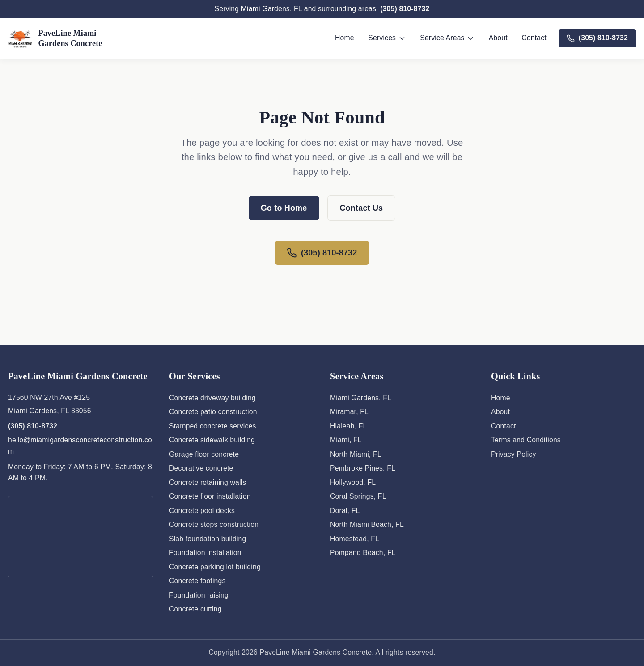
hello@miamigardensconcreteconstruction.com (80, 446)
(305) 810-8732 (405, 9)
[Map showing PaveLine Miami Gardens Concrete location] (80, 537)
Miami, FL (346, 440)
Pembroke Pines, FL (363, 468)
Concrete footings (197, 581)
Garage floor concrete (204, 454)
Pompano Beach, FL (363, 553)
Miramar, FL (349, 412)
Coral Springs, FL (358, 496)
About (498, 38)
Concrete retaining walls (208, 482)
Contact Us (362, 208)
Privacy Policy (514, 454)
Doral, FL (345, 511)
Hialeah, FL (349, 426)
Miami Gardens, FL (361, 398)
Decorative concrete (201, 468)
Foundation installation (205, 553)
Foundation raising (199, 595)
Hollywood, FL (353, 482)
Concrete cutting (195, 609)
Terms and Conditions (526, 440)
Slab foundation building (208, 539)
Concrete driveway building (212, 398)
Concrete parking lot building (215, 567)
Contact (534, 38)
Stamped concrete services (212, 426)
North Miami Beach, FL (367, 524)
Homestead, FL (355, 539)
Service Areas (447, 38)
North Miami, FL (356, 454)
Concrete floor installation (210, 496)
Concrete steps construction (214, 524)
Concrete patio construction (213, 412)
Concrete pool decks (202, 511)
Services (387, 38)
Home (345, 38)
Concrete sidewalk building (212, 440)
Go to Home (284, 208)
